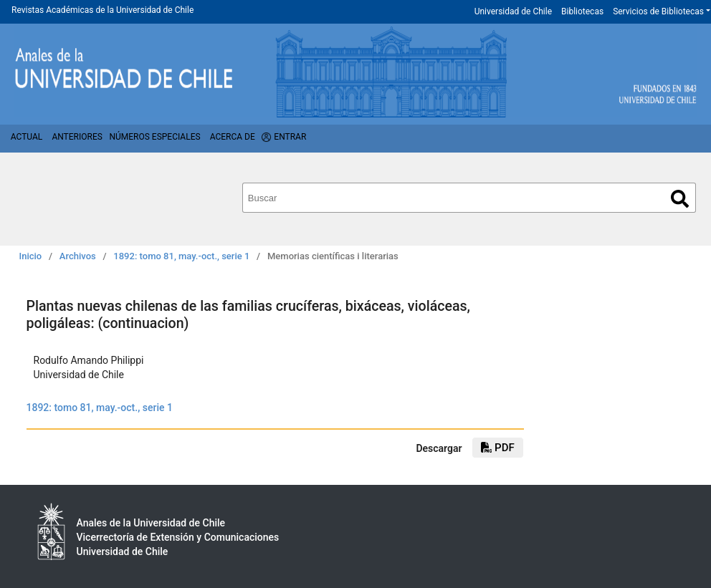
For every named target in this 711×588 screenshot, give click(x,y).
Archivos (78, 256)
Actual (27, 137)
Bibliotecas (582, 11)
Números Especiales (154, 137)
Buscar (680, 199)
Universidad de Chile (513, 11)
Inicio (31, 256)
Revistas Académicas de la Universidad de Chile (102, 10)
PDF (497, 448)
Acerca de (233, 137)
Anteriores (77, 137)
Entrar (290, 137)
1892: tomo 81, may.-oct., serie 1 (181, 256)
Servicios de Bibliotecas (658, 11)
